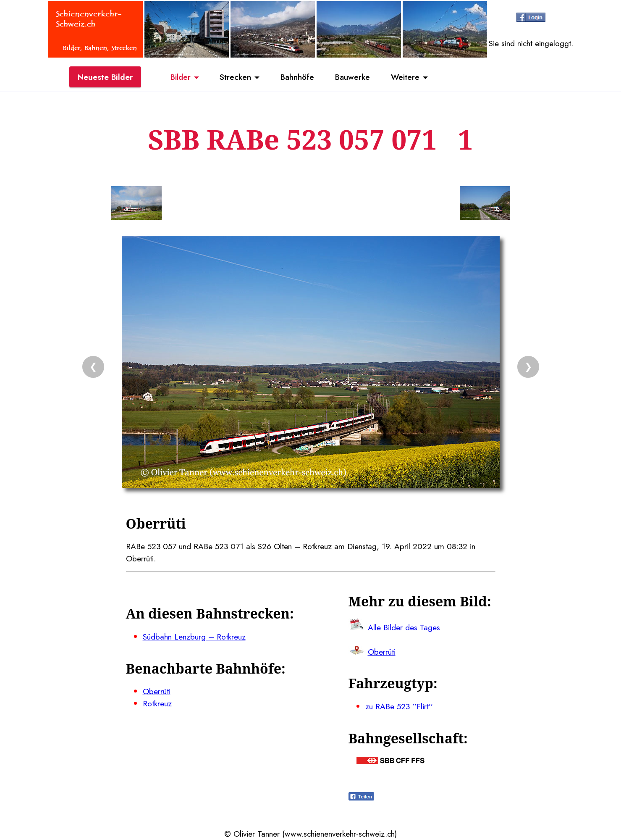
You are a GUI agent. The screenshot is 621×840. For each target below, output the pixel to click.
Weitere (405, 77)
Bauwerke (352, 77)
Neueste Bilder (105, 77)
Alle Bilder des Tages (404, 627)
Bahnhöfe (297, 77)
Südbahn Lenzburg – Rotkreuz (194, 637)
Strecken (235, 77)
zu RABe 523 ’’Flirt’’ (399, 706)
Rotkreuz (157, 703)
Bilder (181, 77)
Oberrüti (157, 691)
